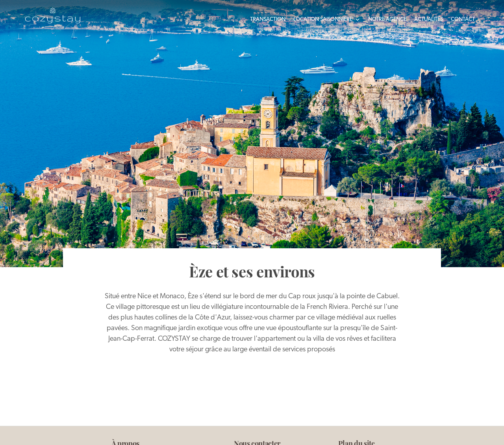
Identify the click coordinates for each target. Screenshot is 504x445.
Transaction (268, 19)
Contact (463, 19)
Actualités (429, 19)
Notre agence (387, 19)
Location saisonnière (327, 20)
